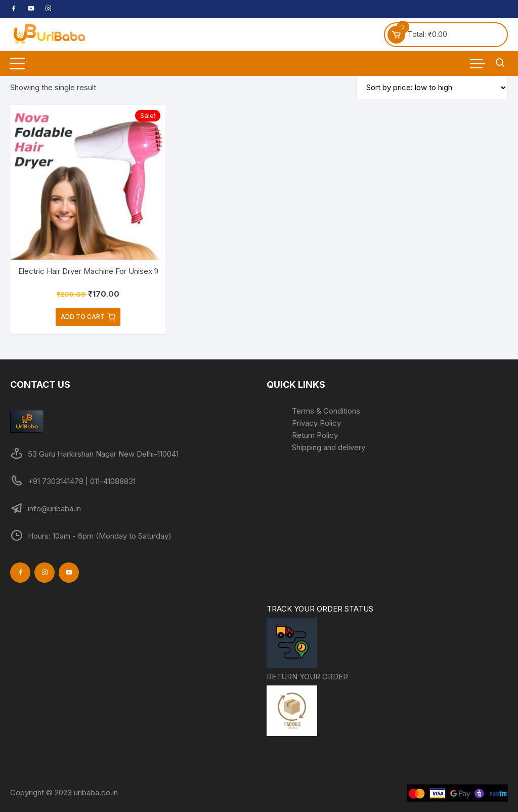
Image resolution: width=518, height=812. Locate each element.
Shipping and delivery (329, 447)
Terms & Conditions (326, 411)
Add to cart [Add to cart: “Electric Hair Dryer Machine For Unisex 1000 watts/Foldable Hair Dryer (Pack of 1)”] (88, 317)
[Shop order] (432, 88)
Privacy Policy (316, 423)
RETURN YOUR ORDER (307, 705)
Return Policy (315, 435)
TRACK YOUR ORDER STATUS (320, 637)
